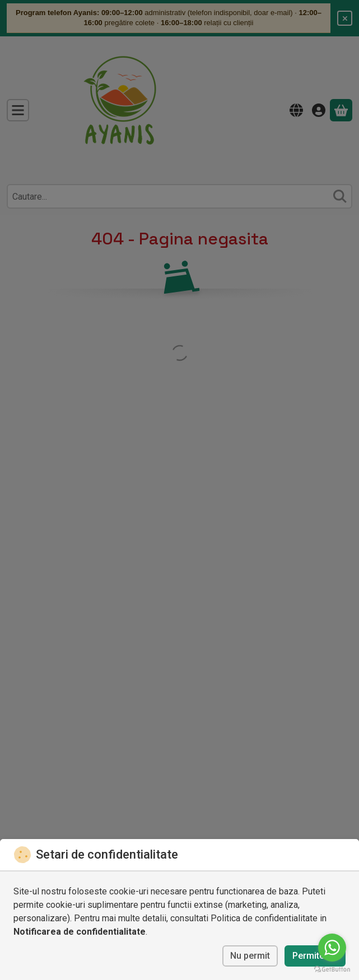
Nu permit (250, 956)
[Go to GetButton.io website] (332, 969)
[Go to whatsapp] (332, 948)
